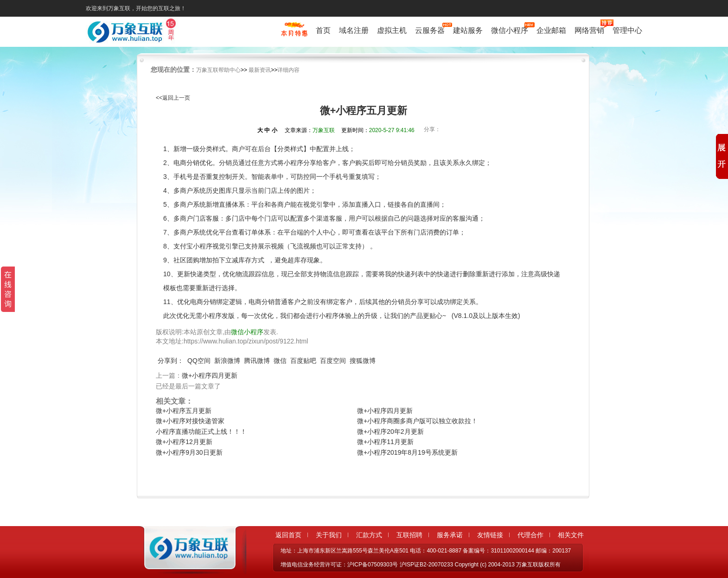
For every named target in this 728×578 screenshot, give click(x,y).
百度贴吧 (303, 361)
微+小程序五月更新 (184, 411)
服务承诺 (450, 535)
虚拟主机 (392, 30)
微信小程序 (510, 30)
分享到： (171, 361)
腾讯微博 (257, 361)
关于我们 (329, 535)
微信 (280, 361)
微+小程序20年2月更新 (390, 432)
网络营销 (589, 30)
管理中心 (627, 30)
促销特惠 (294, 34)
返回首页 (288, 535)
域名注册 (354, 30)
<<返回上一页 (173, 98)
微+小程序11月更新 (385, 442)
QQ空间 (199, 361)
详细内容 (288, 70)
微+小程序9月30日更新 (189, 452)
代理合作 (530, 535)
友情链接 (490, 535)
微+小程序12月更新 (184, 442)
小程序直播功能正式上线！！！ (201, 432)
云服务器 (430, 30)
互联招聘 (409, 535)
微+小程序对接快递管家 (190, 421)
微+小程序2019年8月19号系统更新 (407, 452)
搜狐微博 (363, 361)
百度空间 (333, 361)
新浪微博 (227, 361)
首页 (323, 30)
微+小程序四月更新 (210, 375)
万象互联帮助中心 (218, 70)
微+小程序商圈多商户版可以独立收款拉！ (417, 421)
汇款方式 (369, 535)
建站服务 (468, 30)
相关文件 (571, 535)
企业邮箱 (551, 30)
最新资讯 (260, 70)
